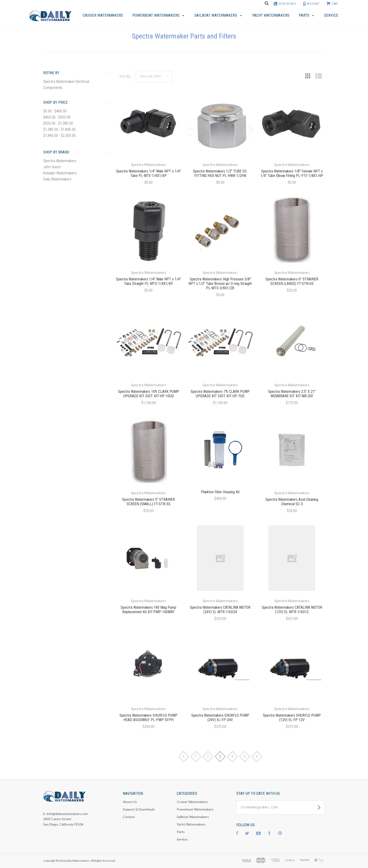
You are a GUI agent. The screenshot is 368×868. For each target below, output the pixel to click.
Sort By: (125, 76)
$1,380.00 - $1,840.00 (59, 129)
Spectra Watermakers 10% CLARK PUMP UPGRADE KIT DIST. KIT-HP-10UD (149, 394)
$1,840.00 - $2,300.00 (59, 136)
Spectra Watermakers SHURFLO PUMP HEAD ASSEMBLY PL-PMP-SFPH (148, 718)
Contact (129, 817)
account (311, 4)
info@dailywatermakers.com (67, 814)
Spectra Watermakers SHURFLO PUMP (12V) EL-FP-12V (292, 718)
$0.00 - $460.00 (55, 111)
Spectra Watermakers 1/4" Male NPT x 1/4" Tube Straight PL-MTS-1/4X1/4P (148, 281)
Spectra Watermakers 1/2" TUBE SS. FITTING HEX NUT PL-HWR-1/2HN (220, 173)
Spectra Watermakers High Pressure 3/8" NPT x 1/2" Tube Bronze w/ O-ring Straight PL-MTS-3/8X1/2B (220, 284)
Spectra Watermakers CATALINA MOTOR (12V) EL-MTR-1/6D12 (292, 610)
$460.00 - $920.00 (57, 117)
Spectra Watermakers (60, 161)
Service (182, 839)
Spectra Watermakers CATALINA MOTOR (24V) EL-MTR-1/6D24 (220, 610)
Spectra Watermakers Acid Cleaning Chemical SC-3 (292, 502)
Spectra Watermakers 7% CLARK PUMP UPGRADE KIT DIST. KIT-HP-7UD (220, 394)
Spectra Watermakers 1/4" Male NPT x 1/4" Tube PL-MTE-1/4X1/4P (148, 173)
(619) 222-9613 (287, 4)
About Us (130, 802)
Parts (181, 832)
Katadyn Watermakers (60, 173)
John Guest (52, 167)
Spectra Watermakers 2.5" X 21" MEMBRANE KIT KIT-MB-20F (292, 394)
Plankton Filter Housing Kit (220, 492)
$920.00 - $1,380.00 (58, 123)
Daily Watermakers (57, 179)
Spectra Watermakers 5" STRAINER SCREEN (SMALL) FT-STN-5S (148, 502)
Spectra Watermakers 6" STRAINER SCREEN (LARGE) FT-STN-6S (292, 281)
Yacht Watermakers (191, 824)
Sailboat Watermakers (193, 817)
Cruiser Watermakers (192, 802)
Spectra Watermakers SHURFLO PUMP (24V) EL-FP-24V (220, 718)
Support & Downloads (139, 809)
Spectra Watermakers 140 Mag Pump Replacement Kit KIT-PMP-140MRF (148, 610)
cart (332, 3)
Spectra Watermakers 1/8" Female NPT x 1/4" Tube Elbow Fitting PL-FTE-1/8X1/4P (292, 173)
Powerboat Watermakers (195, 809)
